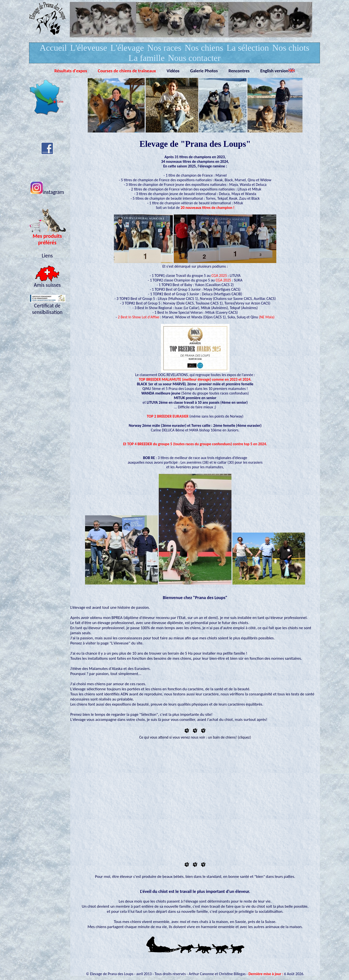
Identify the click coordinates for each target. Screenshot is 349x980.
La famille (147, 58)
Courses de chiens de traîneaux (127, 71)
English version (278, 71)
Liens (47, 256)
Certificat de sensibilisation (47, 306)
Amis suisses (47, 282)
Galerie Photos (204, 71)
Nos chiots (291, 48)
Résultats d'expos (71, 71)
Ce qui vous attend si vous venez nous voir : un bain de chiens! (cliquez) (195, 737)
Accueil (53, 48)
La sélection (248, 48)
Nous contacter (194, 58)
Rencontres (239, 71)
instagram (47, 192)
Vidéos (173, 71)
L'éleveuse (88, 48)
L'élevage (127, 48)
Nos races (164, 48)
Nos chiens (204, 48)
